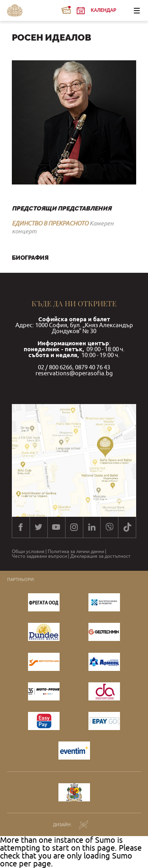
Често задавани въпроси (39, 556)
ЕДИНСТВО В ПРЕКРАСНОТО (50, 223)
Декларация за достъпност (100, 556)
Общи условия (28, 551)
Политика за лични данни (76, 551)
